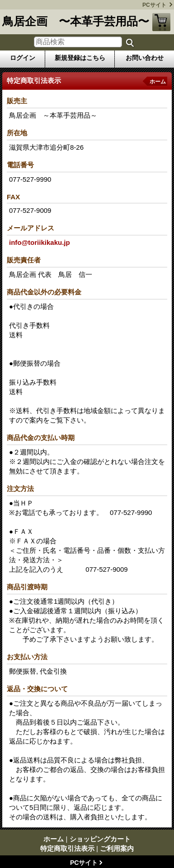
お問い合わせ (145, 58)
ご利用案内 (117, 848)
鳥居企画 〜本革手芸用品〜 (76, 21)
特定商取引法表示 (67, 848)
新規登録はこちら (80, 58)
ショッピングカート (161, 22)
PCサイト (154, 5)
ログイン (23, 58)
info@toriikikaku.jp (40, 242)
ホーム (158, 82)
